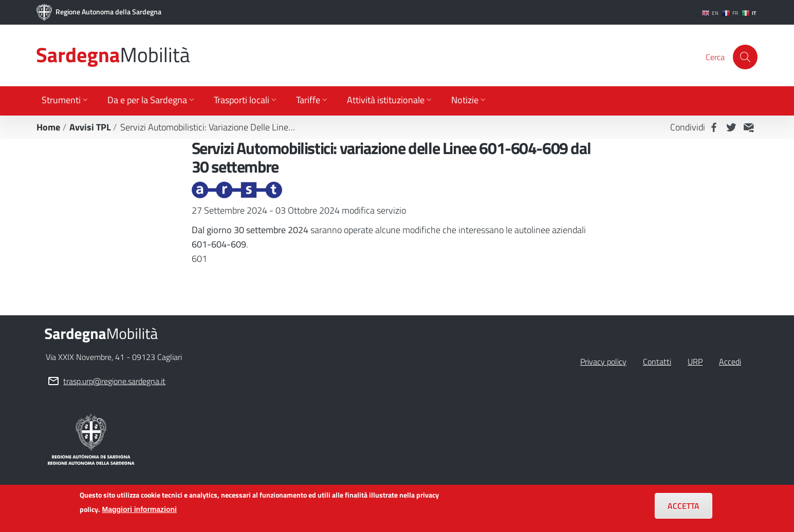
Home (48, 127)
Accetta (684, 510)
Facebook (714, 127)
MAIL (749, 127)
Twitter (731, 127)
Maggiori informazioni (140, 514)
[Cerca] (745, 57)
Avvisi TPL (90, 127)
